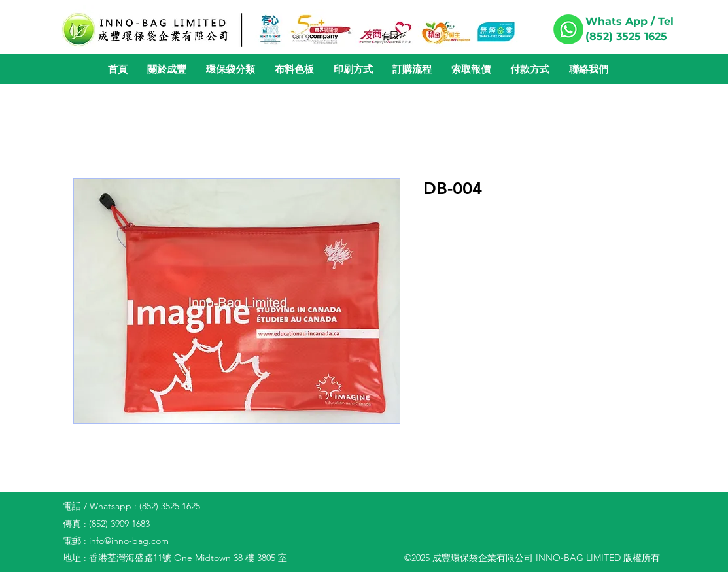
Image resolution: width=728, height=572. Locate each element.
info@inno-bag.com (129, 541)
